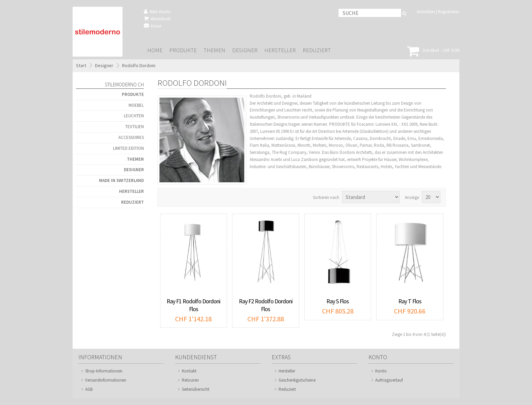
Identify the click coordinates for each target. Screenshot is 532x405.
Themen (214, 50)
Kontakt (189, 371)
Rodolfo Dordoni (139, 65)
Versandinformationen (106, 380)
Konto (381, 371)
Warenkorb (157, 19)
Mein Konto (157, 12)
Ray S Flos (338, 301)
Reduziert (317, 50)
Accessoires (131, 137)
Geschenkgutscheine (297, 380)
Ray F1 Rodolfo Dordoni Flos (193, 305)
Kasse (153, 26)
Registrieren (449, 12)
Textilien (135, 127)
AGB (89, 389)
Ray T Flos (410, 301)
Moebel (136, 105)
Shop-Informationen (104, 371)
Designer (245, 50)
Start (81, 65)
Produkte (183, 50)
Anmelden (426, 12)
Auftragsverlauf (389, 380)
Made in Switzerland (121, 180)
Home (155, 50)
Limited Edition (128, 148)
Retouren (190, 380)
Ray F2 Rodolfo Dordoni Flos (266, 305)
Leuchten (134, 116)
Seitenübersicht (196, 389)
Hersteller (280, 50)
